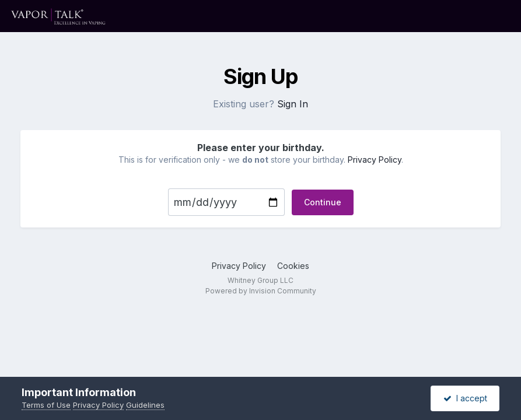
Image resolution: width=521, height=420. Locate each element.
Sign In (293, 104)
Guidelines (145, 405)
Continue (323, 202)
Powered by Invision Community (261, 291)
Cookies (293, 266)
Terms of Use (46, 405)
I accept (465, 398)
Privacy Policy (375, 160)
